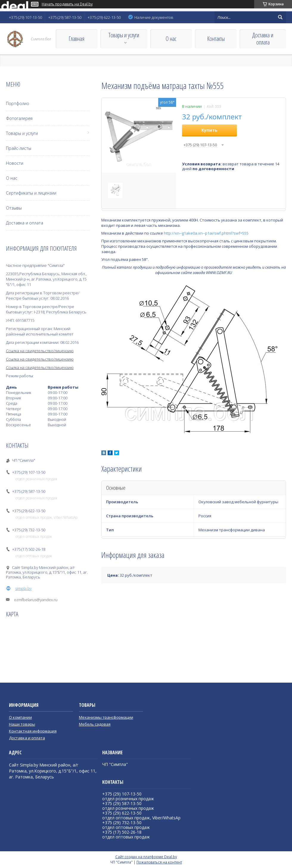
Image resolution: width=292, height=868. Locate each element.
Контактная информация (33, 731)
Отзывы (14, 208)
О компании (20, 717)
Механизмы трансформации (106, 717)
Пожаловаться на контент (159, 862)
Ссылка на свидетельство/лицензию (40, 351)
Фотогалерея (19, 118)
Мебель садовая (95, 724)
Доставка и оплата (263, 39)
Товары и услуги (124, 35)
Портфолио (18, 103)
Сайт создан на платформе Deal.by (146, 857)
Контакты (216, 39)
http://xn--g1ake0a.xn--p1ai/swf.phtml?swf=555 (206, 233)
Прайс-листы (19, 148)
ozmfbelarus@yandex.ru (36, 600)
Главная (76, 39)
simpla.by (23, 588)
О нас (171, 39)
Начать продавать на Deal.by (67, 4)
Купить (209, 130)
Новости (15, 163)
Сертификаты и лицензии (31, 193)
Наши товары (22, 724)
